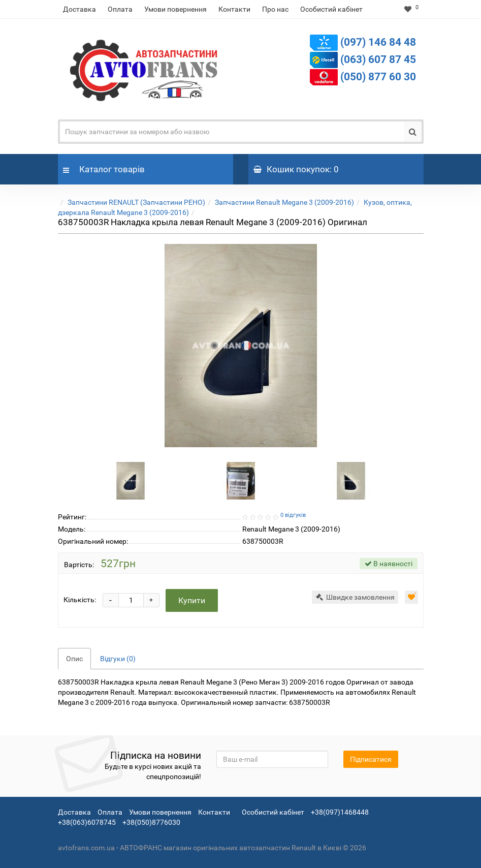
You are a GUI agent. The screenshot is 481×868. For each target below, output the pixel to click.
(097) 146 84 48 (378, 42)
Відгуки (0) (118, 659)
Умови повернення (175, 9)
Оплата (120, 9)
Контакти (234, 9)
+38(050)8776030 (151, 822)
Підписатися (371, 759)
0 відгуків (293, 515)
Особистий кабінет (331, 9)
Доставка (79, 9)
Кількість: (80, 600)
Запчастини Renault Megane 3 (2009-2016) (284, 202)
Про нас (275, 9)
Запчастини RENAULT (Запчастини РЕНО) (136, 202)
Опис (74, 659)
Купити (192, 600)
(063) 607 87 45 (378, 59)
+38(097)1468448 (340, 812)
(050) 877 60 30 (378, 77)
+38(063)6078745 (87, 822)
